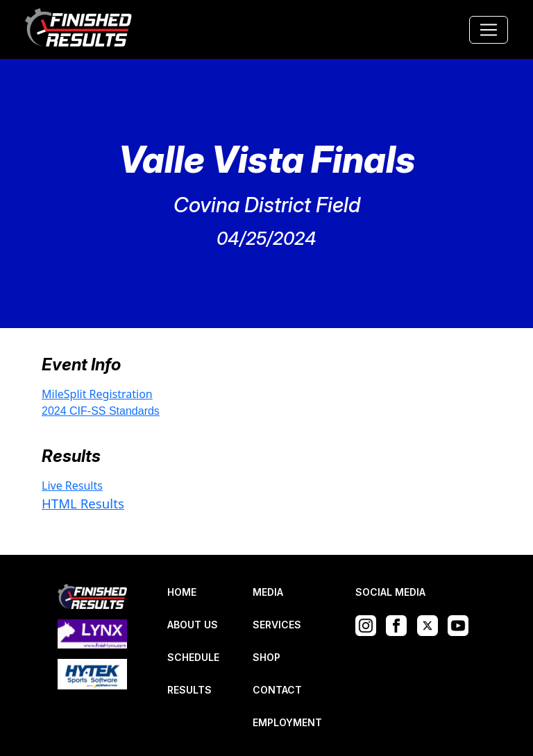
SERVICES (277, 625)
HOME (182, 592)
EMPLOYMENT (287, 722)
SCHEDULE (193, 657)
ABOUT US (193, 625)
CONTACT (277, 690)
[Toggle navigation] (489, 30)
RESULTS (189, 690)
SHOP (266, 657)
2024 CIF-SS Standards (101, 411)
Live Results (72, 486)
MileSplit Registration (97, 394)
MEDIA (268, 592)
